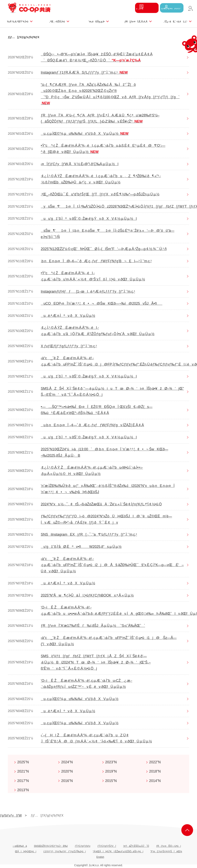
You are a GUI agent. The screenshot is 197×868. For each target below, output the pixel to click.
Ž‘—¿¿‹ (132, 8)
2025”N (23, 762)
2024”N (67, 762)
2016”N (67, 781)
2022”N (155, 762)
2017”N (23, 781)
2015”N (111, 781)
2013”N (23, 790)
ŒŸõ (190, 12)
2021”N (23, 771)
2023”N (111, 762)
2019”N (111, 771)
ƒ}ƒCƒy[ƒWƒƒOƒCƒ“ (167, 8)
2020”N (67, 771)
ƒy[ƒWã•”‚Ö (187, 830)
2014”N (155, 781)
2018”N (155, 771)
